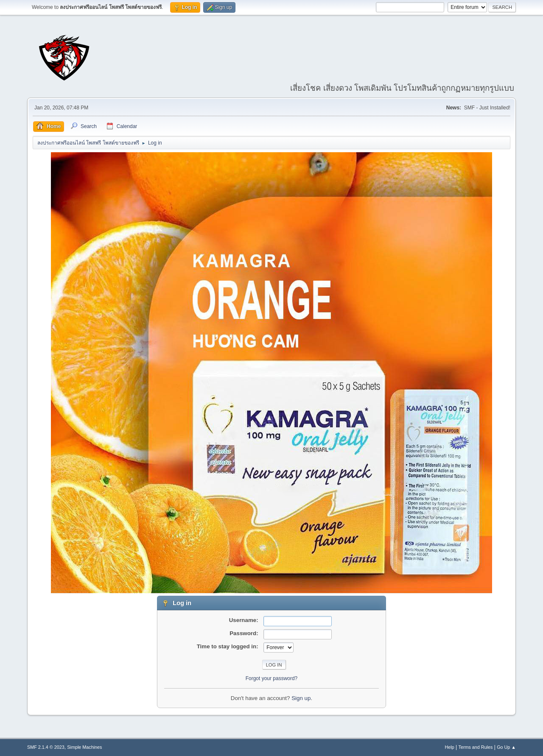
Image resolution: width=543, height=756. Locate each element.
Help (450, 747)
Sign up (301, 698)
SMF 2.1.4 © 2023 (46, 747)
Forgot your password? (272, 678)
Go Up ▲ (506, 747)
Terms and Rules (476, 747)
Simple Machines (84, 747)
